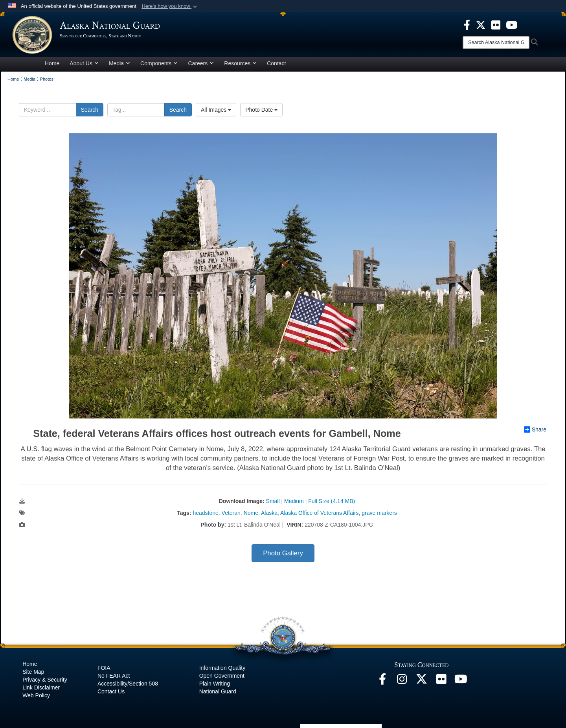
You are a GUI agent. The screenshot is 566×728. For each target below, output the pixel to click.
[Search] (496, 42)
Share (535, 431)
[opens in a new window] (467, 24)
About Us (84, 65)
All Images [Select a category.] (216, 111)
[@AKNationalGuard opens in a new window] (422, 682)
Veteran (231, 514)
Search (90, 111)
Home (52, 65)
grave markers (379, 514)
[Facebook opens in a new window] (382, 682)
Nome (251, 514)
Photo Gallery (283, 554)
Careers (201, 65)
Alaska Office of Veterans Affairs (319, 514)
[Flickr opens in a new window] (441, 682)
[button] (170, 6)
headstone (205, 514)
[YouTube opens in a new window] (461, 682)
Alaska (269, 514)
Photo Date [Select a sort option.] (261, 111)
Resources (240, 65)
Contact (276, 65)
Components (159, 65)
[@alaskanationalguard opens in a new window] (402, 682)
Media (119, 65)
